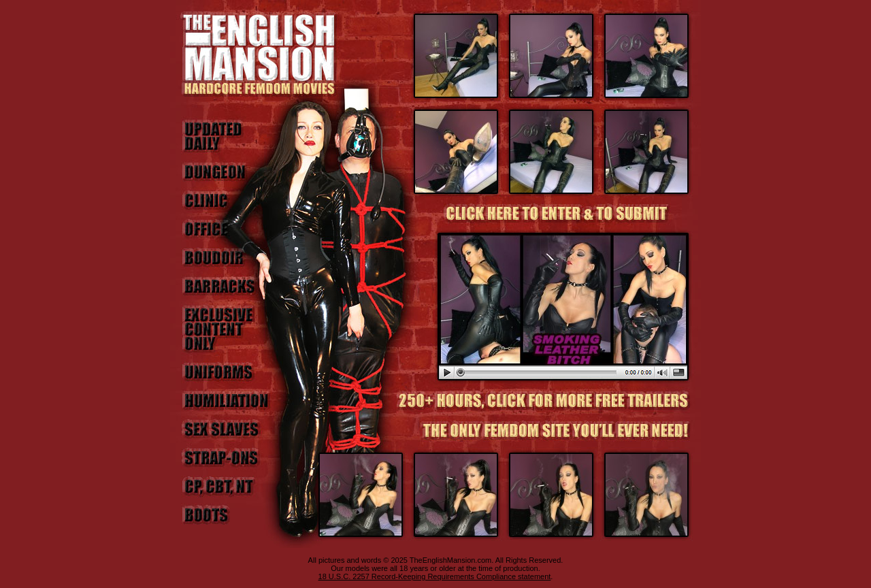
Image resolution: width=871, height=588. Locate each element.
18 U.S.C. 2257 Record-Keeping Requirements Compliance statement (435, 576)
